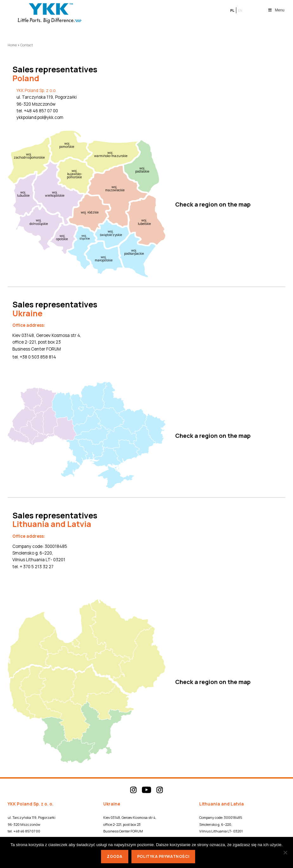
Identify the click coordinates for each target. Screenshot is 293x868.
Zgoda (115, 856)
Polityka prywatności (163, 856)
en (240, 10)
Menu (276, 10)
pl (232, 10)
